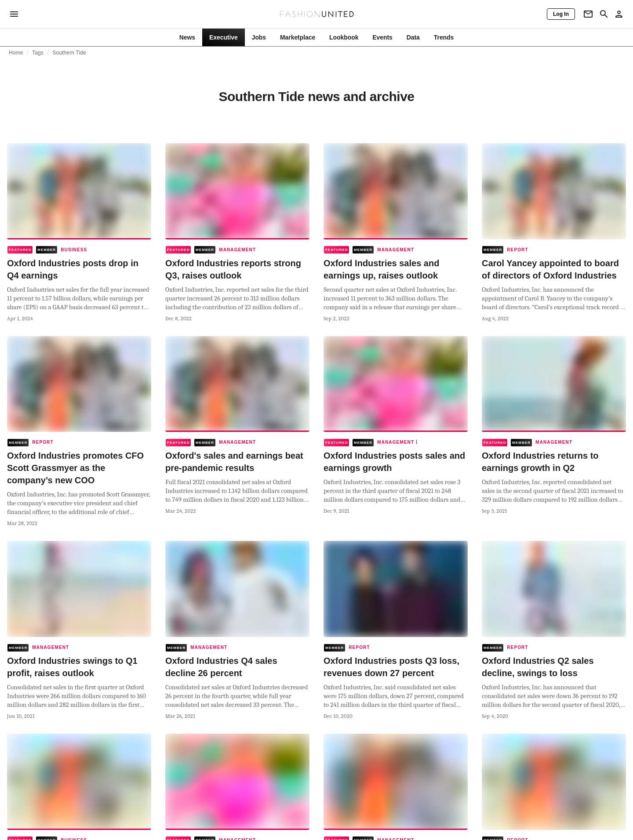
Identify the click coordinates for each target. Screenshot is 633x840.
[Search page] (604, 14)
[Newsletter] (588, 14)
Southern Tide (69, 53)
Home (16, 53)
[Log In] (561, 14)
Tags (38, 53)
